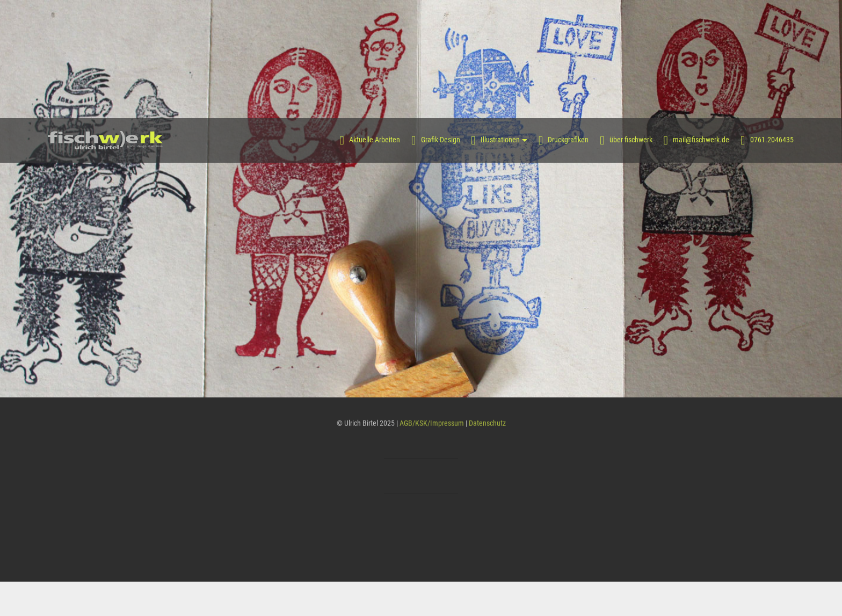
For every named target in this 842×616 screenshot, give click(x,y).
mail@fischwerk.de (697, 140)
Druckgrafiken (564, 140)
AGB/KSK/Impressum (432, 425)
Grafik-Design (436, 140)
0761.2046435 (767, 140)
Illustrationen (495, 140)
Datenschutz (487, 425)
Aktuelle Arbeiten (370, 140)
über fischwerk (626, 140)
